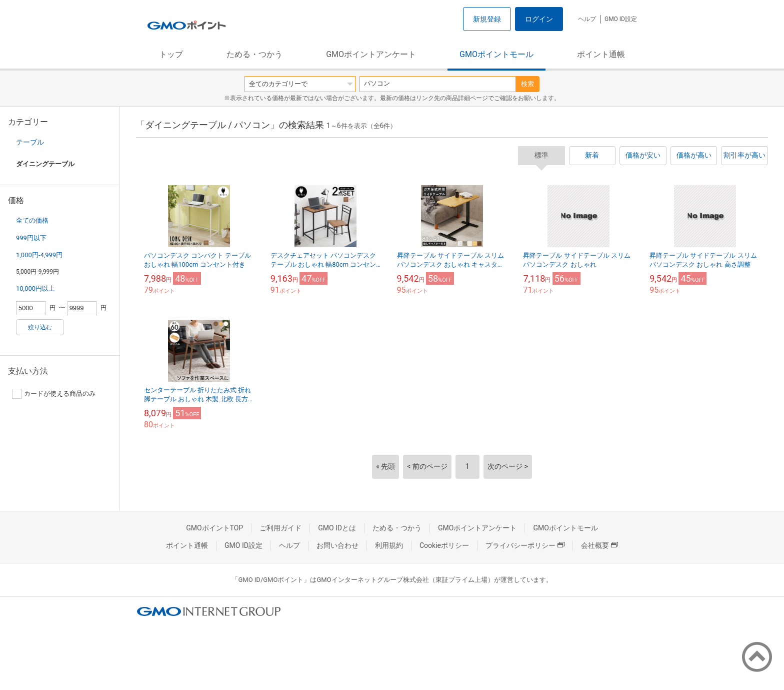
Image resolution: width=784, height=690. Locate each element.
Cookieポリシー (444, 545)
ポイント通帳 (601, 54)
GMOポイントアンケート (371, 54)
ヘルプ (587, 19)
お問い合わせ (337, 545)
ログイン (539, 19)
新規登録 (487, 19)
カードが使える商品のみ (54, 394)
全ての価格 (32, 220)
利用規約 (389, 545)
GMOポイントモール (496, 54)
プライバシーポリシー (525, 545)
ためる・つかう (254, 54)
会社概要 (599, 545)
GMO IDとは (337, 528)
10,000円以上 (35, 288)
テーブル (30, 142)
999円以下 (31, 238)
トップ (171, 54)
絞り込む (40, 327)
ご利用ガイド (280, 528)
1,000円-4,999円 (39, 255)
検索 (527, 84)
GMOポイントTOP (214, 528)
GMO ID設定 (621, 19)
